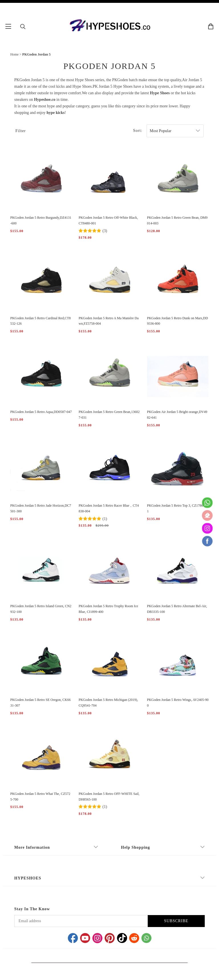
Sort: (138, 131)
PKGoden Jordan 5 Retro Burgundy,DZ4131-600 (41, 220)
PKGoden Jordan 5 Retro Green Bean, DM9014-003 (177, 220)
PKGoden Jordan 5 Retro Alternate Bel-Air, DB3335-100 (177, 609)
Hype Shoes (160, 93)
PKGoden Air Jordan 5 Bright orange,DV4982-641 (177, 415)
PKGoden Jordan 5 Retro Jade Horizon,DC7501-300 (41, 508)
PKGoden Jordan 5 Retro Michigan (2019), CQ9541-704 (108, 703)
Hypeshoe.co (45, 100)
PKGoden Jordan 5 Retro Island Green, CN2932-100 (41, 609)
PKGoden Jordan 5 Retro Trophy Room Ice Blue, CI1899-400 (109, 609)
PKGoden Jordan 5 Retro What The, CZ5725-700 (40, 797)
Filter (21, 131)
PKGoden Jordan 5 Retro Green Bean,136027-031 (109, 415)
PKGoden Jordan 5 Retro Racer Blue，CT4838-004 (109, 508)
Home (14, 54)
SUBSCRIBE (176, 921)
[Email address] (81, 921)
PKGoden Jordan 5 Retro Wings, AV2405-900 (178, 703)
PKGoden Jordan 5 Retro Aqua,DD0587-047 (41, 412)
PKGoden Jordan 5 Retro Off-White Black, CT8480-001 (108, 220)
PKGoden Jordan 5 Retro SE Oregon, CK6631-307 (40, 703)
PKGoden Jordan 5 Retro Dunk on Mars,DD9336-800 (178, 321)
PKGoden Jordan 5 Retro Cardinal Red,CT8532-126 (40, 321)
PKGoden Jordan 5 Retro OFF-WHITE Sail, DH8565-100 (109, 797)
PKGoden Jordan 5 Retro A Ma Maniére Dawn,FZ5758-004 (109, 321)
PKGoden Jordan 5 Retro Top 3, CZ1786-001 (178, 508)
